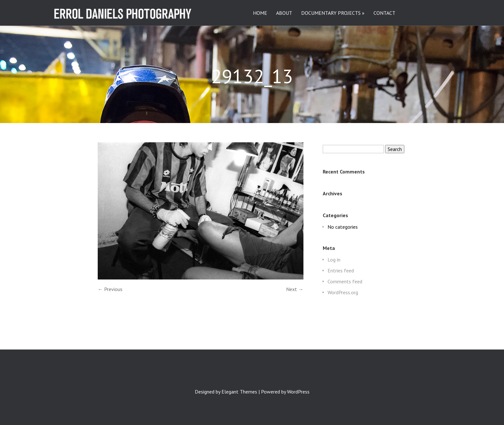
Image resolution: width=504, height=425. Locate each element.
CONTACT (384, 13)
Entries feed (341, 270)
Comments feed (345, 281)
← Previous (110, 289)
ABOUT (284, 13)
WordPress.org (343, 292)
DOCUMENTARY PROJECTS (331, 13)
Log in (334, 260)
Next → (295, 289)
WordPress (298, 392)
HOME (260, 13)
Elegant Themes (239, 392)
